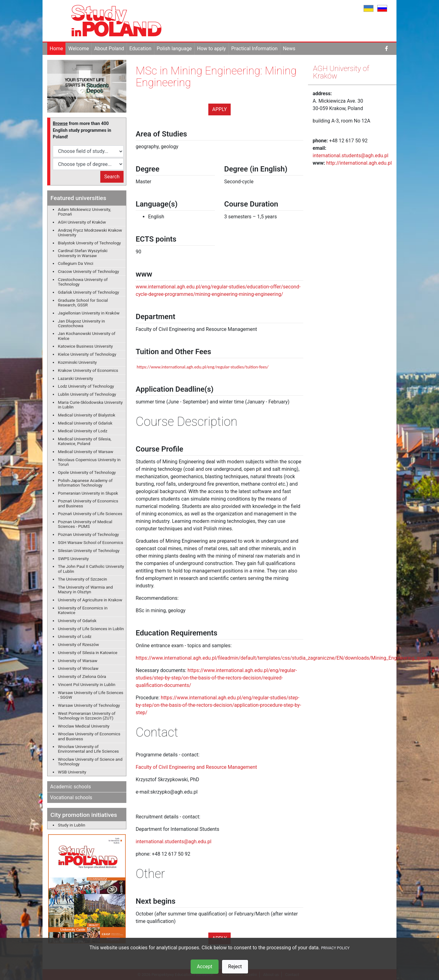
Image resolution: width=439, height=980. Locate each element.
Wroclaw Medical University (84, 726)
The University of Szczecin (83, 579)
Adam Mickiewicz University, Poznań (85, 212)
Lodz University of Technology (86, 386)
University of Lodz (75, 636)
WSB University (72, 772)
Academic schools (71, 787)
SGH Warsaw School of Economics (91, 542)
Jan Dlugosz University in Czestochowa (81, 323)
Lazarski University (76, 378)
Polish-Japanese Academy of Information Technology (85, 483)
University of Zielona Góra (82, 676)
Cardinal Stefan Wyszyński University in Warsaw (83, 253)
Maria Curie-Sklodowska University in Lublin (91, 405)
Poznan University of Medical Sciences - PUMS (85, 524)
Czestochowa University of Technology (83, 282)
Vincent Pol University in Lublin (87, 684)
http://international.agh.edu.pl (359, 163)
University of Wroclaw (78, 668)
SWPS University (73, 559)
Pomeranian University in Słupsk (88, 493)
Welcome (79, 49)
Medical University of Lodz (83, 431)
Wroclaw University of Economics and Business (89, 736)
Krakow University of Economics (88, 370)
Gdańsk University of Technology (89, 292)
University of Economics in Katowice (83, 610)
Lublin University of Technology (87, 394)
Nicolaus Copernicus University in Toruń (89, 462)
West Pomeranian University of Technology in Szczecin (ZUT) (87, 716)
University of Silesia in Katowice (88, 653)
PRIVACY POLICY (335, 948)
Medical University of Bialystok (87, 415)
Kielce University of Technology (87, 354)
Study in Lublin (72, 825)
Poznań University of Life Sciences (90, 514)
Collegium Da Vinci (76, 263)
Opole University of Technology (87, 472)
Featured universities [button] (78, 198)
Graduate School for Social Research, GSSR (83, 303)
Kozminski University (77, 362)
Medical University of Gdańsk (85, 423)
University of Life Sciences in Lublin (91, 629)
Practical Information (254, 49)
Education (140, 49)
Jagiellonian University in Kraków (89, 313)
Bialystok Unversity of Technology (90, 243)
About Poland (109, 49)
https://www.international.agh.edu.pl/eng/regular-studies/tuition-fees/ (203, 367)
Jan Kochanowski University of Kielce (87, 336)
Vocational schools (71, 797)
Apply (220, 109)
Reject (235, 967)
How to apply (212, 49)
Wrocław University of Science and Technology (90, 762)
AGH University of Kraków (82, 222)
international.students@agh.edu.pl (174, 842)
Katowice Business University (86, 346)
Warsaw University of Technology (89, 705)
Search (112, 177)
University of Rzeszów (79, 644)
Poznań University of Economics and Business (88, 503)
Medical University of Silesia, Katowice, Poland (85, 441)
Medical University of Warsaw (86, 452)
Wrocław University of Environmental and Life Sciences (88, 749)
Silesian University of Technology (89, 550)
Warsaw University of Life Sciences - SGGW (91, 695)
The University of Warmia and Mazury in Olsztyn (86, 589)
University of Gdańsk (77, 621)
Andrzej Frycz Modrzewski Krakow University (90, 232)
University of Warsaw (78, 661)
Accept (205, 967)
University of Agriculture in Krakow (90, 600)
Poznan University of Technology (88, 534)
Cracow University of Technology (89, 271)
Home (56, 49)
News (289, 49)
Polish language (174, 49)
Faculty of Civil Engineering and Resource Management (196, 767)
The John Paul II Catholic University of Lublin (91, 569)
